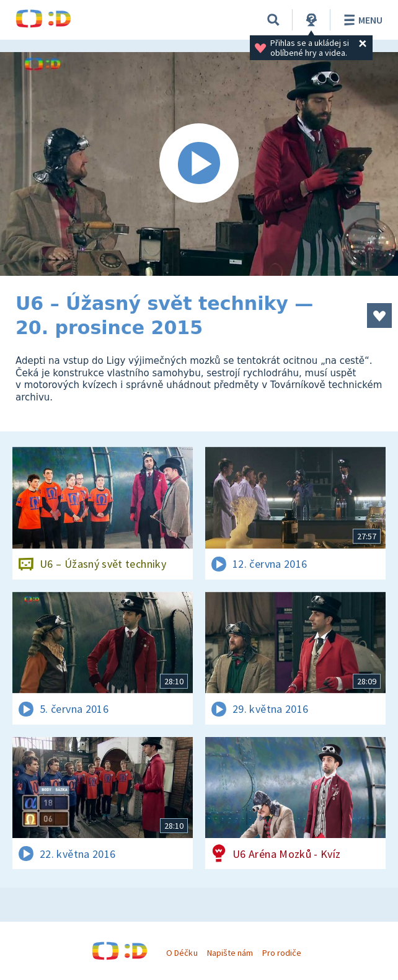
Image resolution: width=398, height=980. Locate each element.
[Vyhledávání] (273, 20)
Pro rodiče (282, 953)
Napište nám (230, 953)
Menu (361, 20)
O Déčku (182, 953)
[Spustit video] (199, 164)
